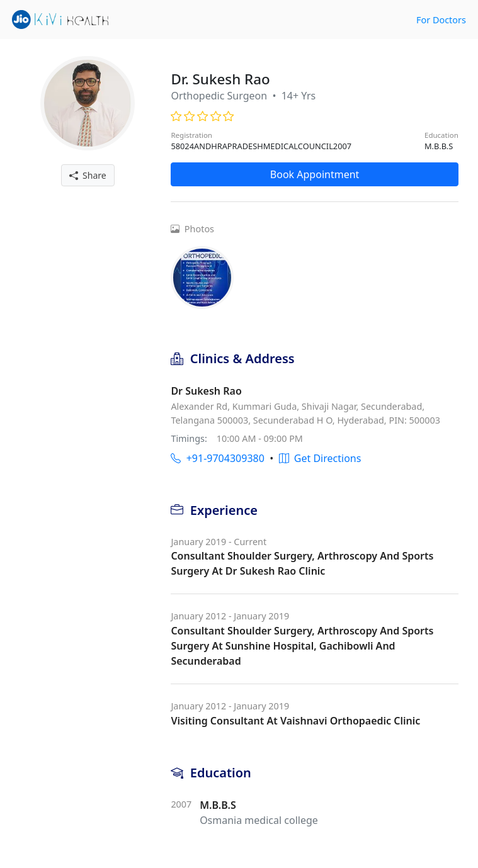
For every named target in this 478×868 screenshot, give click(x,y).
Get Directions (320, 458)
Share (88, 175)
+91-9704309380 (217, 458)
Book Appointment (315, 174)
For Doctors (441, 20)
